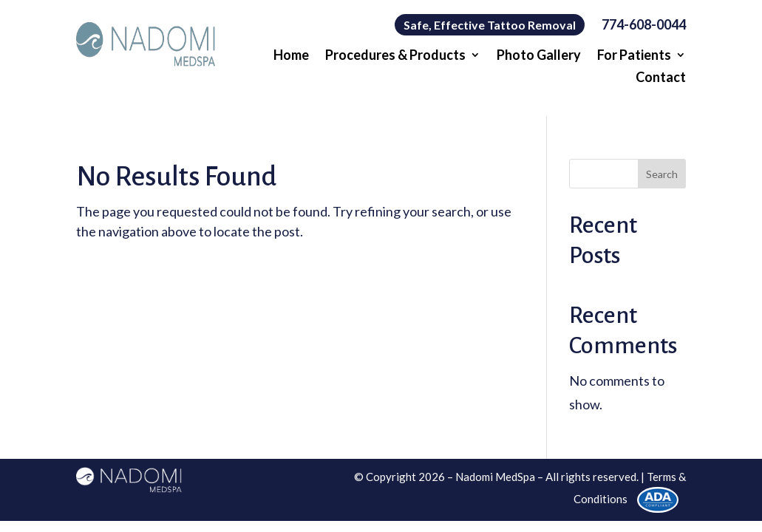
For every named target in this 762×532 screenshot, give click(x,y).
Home (291, 56)
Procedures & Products (395, 56)
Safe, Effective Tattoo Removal (490, 25)
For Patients (634, 56)
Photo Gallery (539, 56)
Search (662, 174)
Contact (661, 78)
